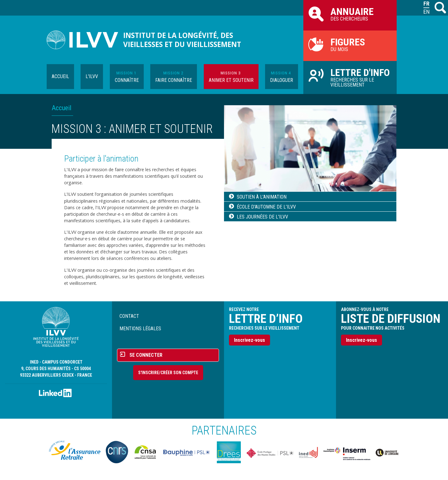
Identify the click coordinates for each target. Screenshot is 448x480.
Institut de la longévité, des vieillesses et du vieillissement (182, 40)
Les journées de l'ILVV (262, 217)
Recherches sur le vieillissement (350, 77)
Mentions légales (140, 329)
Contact (129, 316)
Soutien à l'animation (262, 197)
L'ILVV (92, 76)
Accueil (60, 76)
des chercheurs (350, 14)
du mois (350, 44)
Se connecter (146, 355)
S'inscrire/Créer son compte (168, 373)
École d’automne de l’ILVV (266, 207)
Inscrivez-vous (250, 340)
